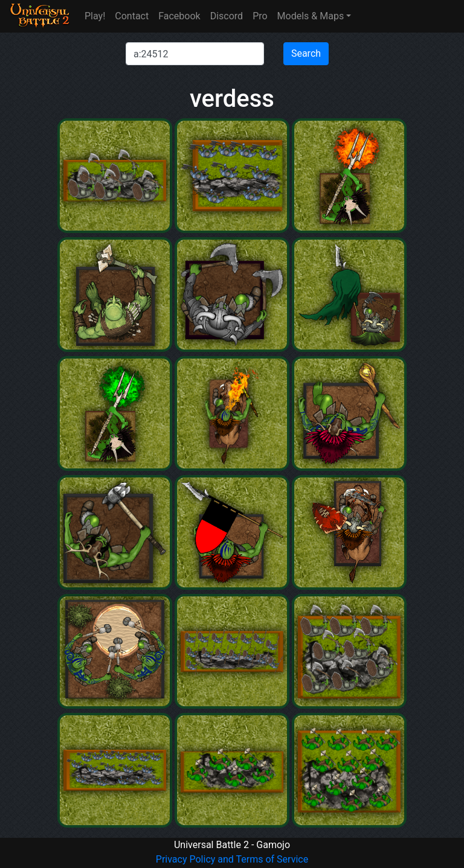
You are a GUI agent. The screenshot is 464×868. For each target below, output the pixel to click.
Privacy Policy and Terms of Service (232, 859)
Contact (132, 16)
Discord (227, 16)
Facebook (179, 16)
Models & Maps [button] (311, 16)
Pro (260, 16)
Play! (95, 16)
